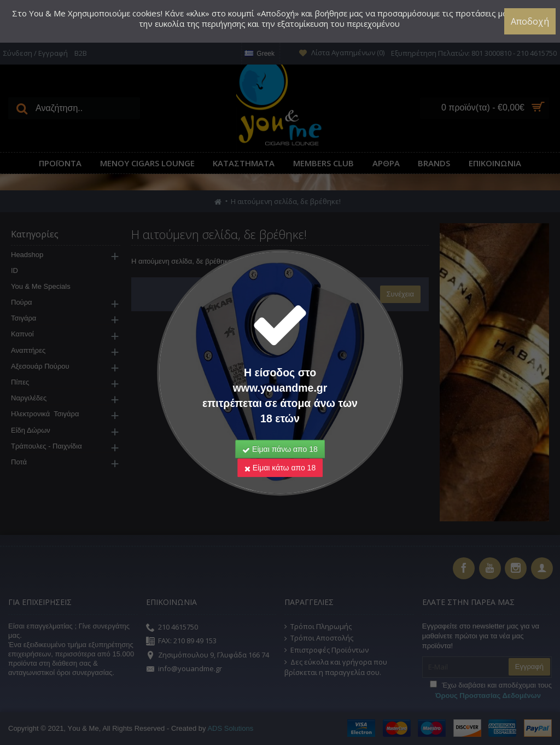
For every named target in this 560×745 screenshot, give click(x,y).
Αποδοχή (530, 21)
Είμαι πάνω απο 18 (280, 434)
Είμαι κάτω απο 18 (280, 453)
